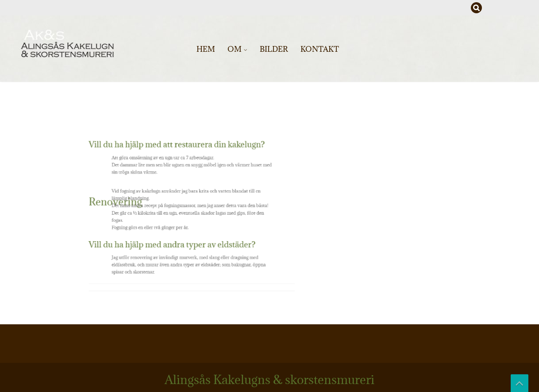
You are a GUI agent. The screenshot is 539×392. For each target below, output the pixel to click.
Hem (206, 49)
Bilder (274, 49)
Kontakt (320, 49)
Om (235, 49)
